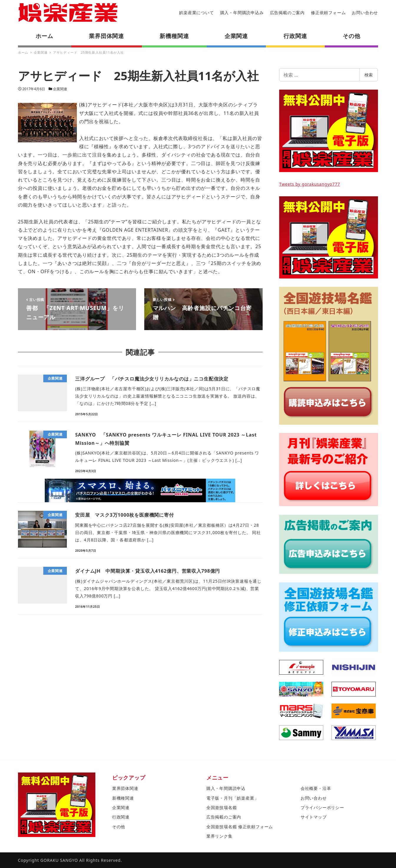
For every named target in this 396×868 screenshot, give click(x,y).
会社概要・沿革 (316, 788)
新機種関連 (123, 798)
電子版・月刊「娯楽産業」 (233, 798)
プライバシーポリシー (322, 807)
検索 (369, 75)
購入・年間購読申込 (226, 788)
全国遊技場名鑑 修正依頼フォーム (240, 827)
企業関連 (60, 89)
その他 (119, 827)
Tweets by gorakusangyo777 (310, 184)
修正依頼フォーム (328, 13)
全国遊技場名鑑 (222, 807)
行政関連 (121, 817)
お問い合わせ (365, 13)
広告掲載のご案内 (287, 13)
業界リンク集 (219, 836)
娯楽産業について (196, 13)
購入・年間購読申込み (242, 13)
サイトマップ (314, 817)
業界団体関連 (125, 788)
